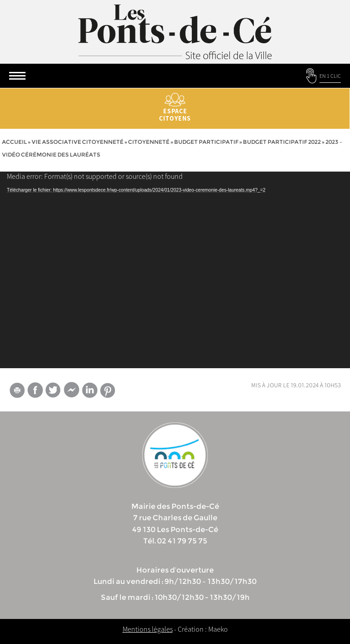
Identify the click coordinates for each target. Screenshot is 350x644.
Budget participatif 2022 (282, 142)
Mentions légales (148, 629)
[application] (175, 270)
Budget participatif (206, 142)
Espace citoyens (175, 108)
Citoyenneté (149, 142)
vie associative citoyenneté (77, 142)
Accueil (14, 142)
